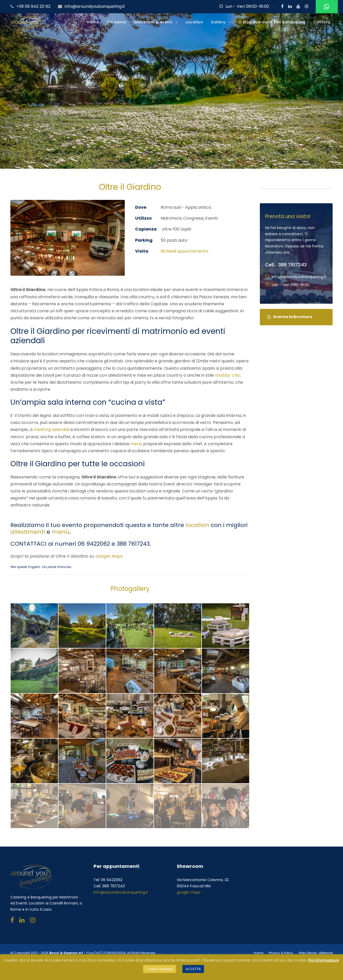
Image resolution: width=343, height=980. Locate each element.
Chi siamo (117, 22)
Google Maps (109, 556)
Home (93, 22)
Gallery (218, 22)
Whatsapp (326, 7)
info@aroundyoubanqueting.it (95, 6)
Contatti (322, 22)
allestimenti (28, 532)
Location (194, 22)
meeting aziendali (51, 430)
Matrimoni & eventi (153, 22)
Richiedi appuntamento (184, 251)
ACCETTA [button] (193, 969)
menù (136, 444)
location (197, 525)
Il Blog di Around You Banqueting (272, 22)
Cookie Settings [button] (160, 969)
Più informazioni (323, 960)
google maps (189, 892)
